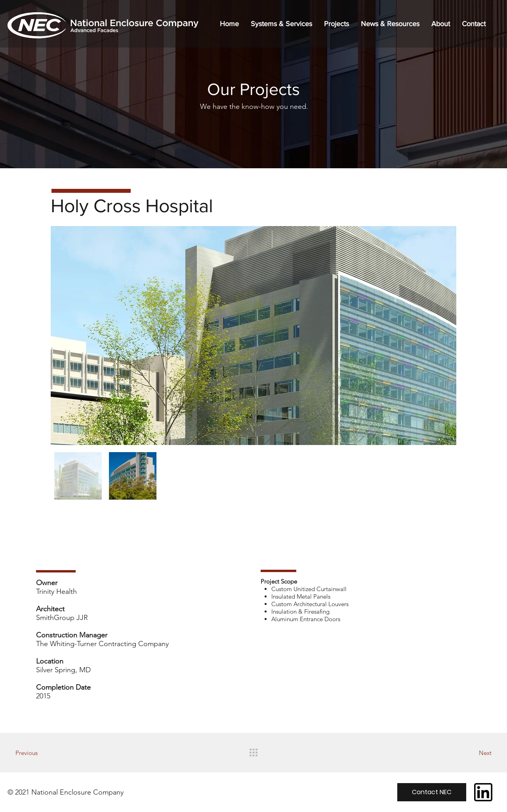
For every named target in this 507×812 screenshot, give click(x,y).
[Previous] (43, 753)
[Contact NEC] (432, 792)
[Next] (464, 753)
